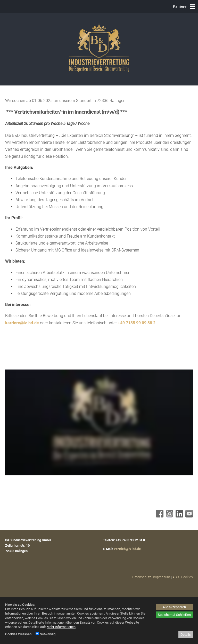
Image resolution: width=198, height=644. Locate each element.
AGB (176, 577)
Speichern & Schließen (174, 615)
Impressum (162, 577)
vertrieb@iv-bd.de (127, 549)
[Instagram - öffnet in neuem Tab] (169, 516)
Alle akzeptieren (174, 607)
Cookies (187, 577)
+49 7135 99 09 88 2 (137, 323)
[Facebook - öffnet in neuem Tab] (159, 516)
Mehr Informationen (61, 627)
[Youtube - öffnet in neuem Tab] (188, 516)
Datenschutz (142, 577)
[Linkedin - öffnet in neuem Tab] (179, 516)
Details (186, 635)
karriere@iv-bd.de (22, 323)
